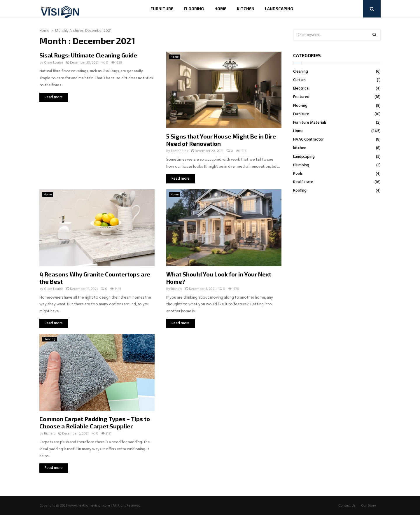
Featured (301, 97)
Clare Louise (54, 63)
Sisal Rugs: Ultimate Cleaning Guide (88, 55)
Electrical (301, 89)
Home (220, 9)
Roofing (300, 191)
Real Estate (303, 182)
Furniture (162, 9)
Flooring (194, 9)
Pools (298, 174)
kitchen (246, 9)
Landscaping (279, 9)
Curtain (299, 80)
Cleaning (301, 72)
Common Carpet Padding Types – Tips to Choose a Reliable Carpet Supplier (95, 422)
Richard (177, 289)
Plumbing (301, 165)
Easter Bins (180, 151)
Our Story (369, 506)
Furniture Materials (310, 123)
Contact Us (347, 506)
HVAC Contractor (308, 140)
